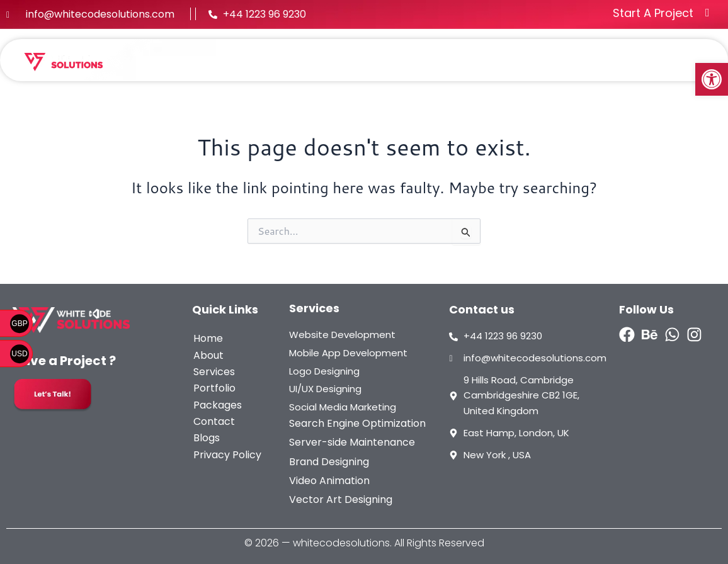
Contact (675, 66)
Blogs (683, 55)
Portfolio (460, 55)
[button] (712, 79)
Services (390, 55)
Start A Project (653, 13)
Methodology (612, 55)
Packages (530, 55)
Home (273, 55)
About (325, 55)
